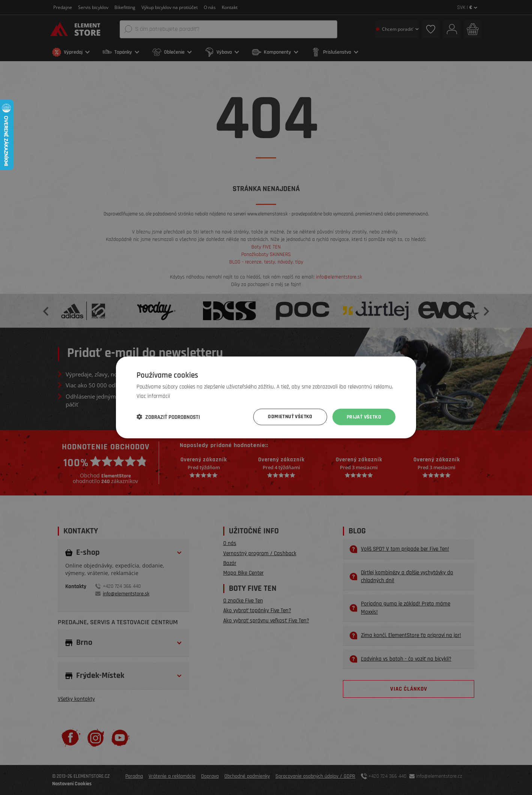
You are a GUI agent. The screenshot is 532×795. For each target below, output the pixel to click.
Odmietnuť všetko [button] (290, 417)
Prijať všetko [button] (364, 417)
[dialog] (266, 397)
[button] (168, 417)
